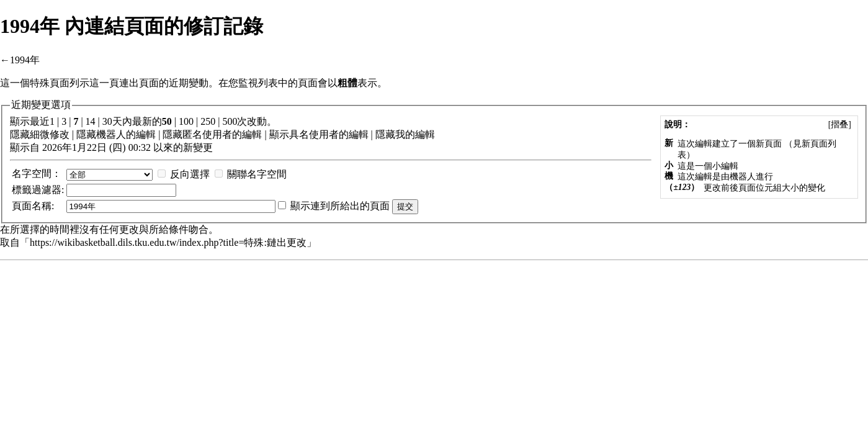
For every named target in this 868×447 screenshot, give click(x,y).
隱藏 (20, 134)
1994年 (25, 60)
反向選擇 (190, 174)
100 (186, 121)
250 (208, 121)
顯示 (279, 134)
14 (91, 121)
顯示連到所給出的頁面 (340, 206)
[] (839, 124)
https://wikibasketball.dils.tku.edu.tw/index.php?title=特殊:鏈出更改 (168, 242)
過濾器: (38, 190)
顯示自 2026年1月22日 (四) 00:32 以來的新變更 (111, 147)
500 (230, 121)
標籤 (22, 190)
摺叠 (839, 124)
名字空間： (37, 174)
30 (107, 121)
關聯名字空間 (257, 174)
